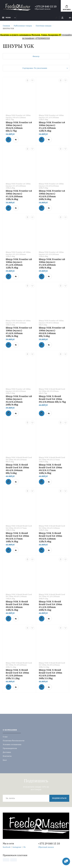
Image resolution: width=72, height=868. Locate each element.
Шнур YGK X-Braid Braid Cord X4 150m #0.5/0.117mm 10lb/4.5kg (50, 469)
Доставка (7, 752)
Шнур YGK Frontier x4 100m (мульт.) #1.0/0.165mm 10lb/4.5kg (19, 332)
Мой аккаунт (62, 18)
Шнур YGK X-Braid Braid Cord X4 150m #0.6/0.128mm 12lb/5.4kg (50, 537)
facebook (7, 847)
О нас (5, 737)
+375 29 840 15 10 (46, 7)
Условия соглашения (12, 744)
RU (70, 18)
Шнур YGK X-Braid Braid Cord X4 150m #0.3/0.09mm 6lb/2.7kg (52, 399)
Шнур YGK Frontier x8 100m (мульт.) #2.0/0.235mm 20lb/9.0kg (19, 400)
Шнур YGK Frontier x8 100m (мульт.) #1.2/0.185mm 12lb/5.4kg (19, 263)
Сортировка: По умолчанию (35, 68)
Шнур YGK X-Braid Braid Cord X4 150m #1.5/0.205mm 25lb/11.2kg (17, 674)
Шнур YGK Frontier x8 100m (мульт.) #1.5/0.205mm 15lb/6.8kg (52, 263)
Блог (5, 760)
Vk (24, 847)
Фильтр (36, 56)
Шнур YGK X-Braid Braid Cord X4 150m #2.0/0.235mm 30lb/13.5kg (50, 674)
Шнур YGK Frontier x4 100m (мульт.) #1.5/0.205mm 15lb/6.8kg (19, 195)
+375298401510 (42, 38)
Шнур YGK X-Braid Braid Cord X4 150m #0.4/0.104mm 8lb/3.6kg (17, 469)
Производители (10, 748)
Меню (6, 18)
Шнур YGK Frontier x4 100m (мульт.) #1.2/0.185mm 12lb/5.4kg (52, 126)
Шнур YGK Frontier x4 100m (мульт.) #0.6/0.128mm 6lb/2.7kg (19, 126)
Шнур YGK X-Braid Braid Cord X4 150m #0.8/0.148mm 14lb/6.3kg (17, 606)
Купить (8, 140)
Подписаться (59, 798)
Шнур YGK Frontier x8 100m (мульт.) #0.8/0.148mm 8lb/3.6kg (52, 332)
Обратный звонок (43, 9)
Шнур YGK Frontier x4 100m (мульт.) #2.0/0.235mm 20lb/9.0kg (52, 195)
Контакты (7, 756)
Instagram (17, 847)
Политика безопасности (14, 741)
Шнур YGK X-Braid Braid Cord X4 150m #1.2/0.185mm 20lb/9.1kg (50, 606)
